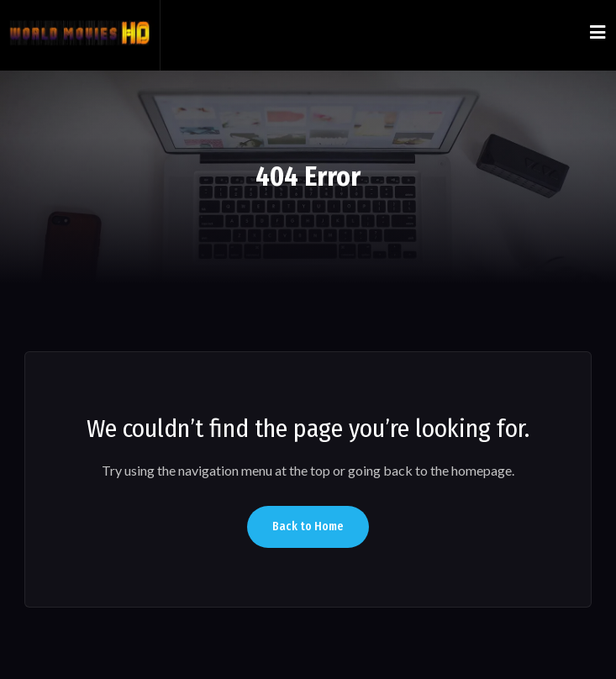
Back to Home (308, 526)
